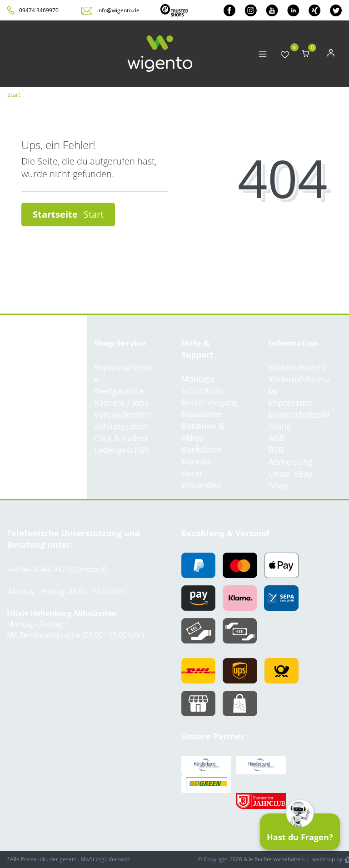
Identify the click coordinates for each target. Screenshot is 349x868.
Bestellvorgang (210, 402)
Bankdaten (202, 449)
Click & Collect (121, 438)
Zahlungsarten (122, 426)
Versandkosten (122, 414)
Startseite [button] (68, 214)
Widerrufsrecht (297, 367)
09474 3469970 (39, 10)
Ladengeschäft (122, 450)
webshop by (327, 859)
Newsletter (202, 414)
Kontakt (196, 461)
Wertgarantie (119, 391)
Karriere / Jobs (121, 403)
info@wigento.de (118, 10)
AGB (277, 438)
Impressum (290, 403)
